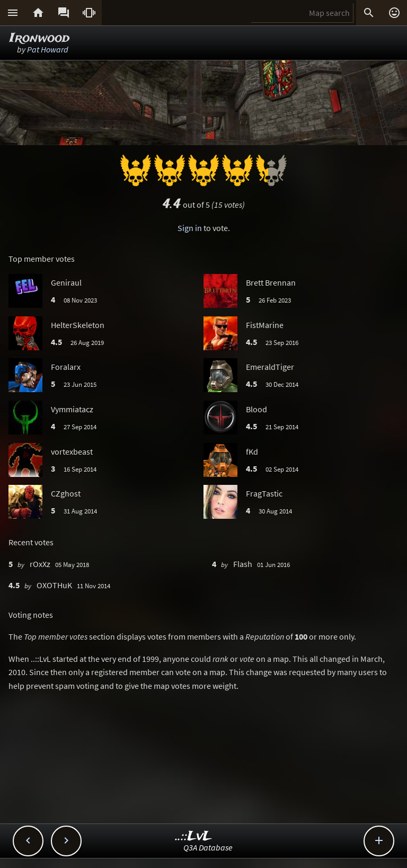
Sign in (190, 228)
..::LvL (194, 836)
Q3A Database (208, 847)
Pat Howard (48, 49)
